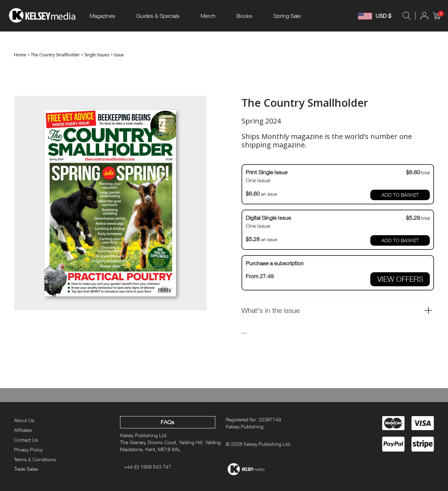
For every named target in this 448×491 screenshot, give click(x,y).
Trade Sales (26, 469)
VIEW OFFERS (400, 279)
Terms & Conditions (35, 459)
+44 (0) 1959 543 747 (148, 467)
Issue (119, 55)
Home (20, 55)
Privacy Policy (28, 450)
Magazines (102, 16)
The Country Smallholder (55, 55)
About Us (24, 420)
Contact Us (26, 440)
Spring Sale (287, 16)
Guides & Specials (158, 16)
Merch (208, 16)
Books (244, 16)
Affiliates (23, 430)
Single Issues (97, 55)
